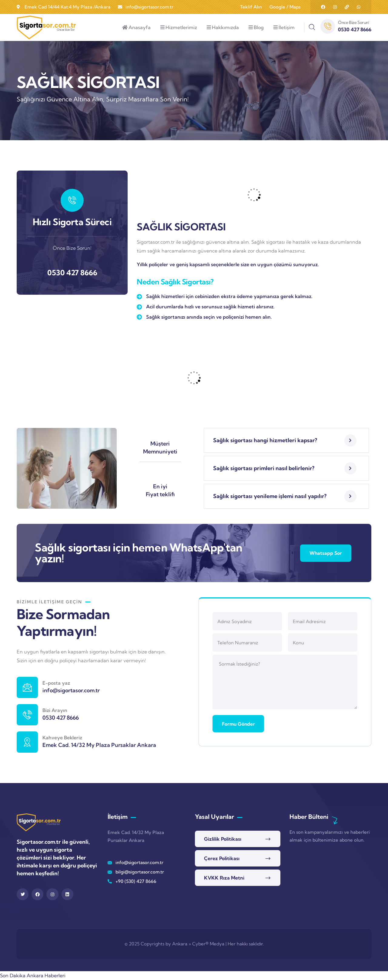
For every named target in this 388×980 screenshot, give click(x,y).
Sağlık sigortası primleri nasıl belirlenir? (264, 468)
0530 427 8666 (72, 273)
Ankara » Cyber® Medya (198, 944)
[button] (286, 440)
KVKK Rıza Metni (224, 878)
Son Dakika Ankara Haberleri (33, 975)
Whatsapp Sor (325, 553)
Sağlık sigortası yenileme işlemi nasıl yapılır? (270, 496)
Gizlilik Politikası (223, 839)
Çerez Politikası (222, 858)
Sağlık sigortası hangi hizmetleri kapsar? (265, 440)
